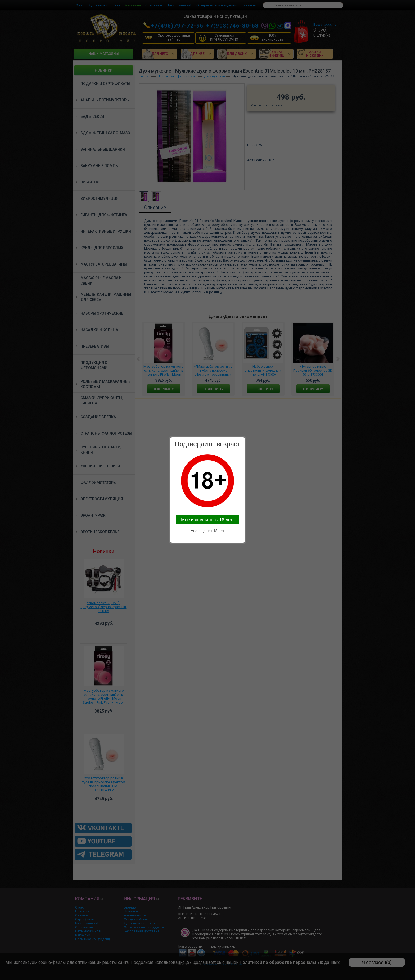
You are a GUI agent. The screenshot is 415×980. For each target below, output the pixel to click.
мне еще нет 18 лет (208, 531)
